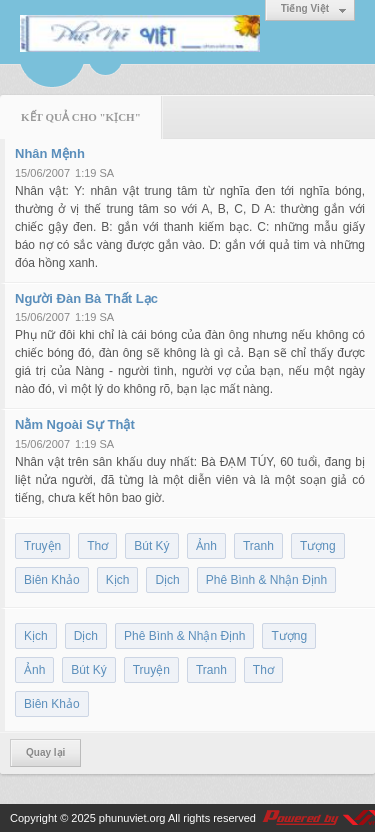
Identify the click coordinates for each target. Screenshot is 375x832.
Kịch (118, 580)
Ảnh (206, 546)
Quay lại (45, 752)
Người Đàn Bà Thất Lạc (86, 298)
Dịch (167, 580)
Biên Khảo (52, 580)
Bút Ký (151, 546)
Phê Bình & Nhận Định (266, 580)
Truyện (42, 546)
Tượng (318, 546)
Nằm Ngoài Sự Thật (75, 424)
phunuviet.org (132, 818)
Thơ (97, 546)
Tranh (258, 546)
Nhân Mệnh (50, 153)
